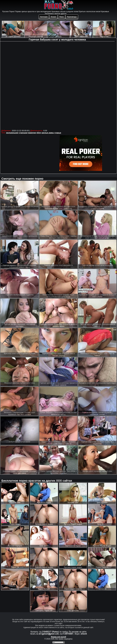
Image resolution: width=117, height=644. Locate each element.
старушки (23, 133)
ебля (39, 133)
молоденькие (12, 133)
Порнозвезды (72, 17)
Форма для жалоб (58, 637)
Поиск (62, 17)
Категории (44, 17)
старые (58, 133)
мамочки (32, 133)
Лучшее (53, 17)
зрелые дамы (48, 133)
